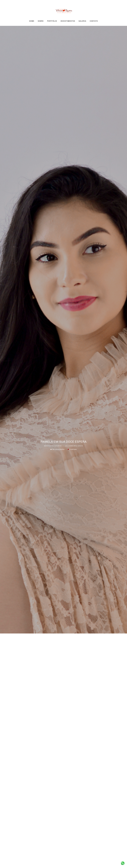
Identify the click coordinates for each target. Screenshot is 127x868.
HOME (32, 21)
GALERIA (82, 21)
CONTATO (94, 21)
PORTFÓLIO (52, 21)
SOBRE (41, 21)
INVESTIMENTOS (68, 21)
